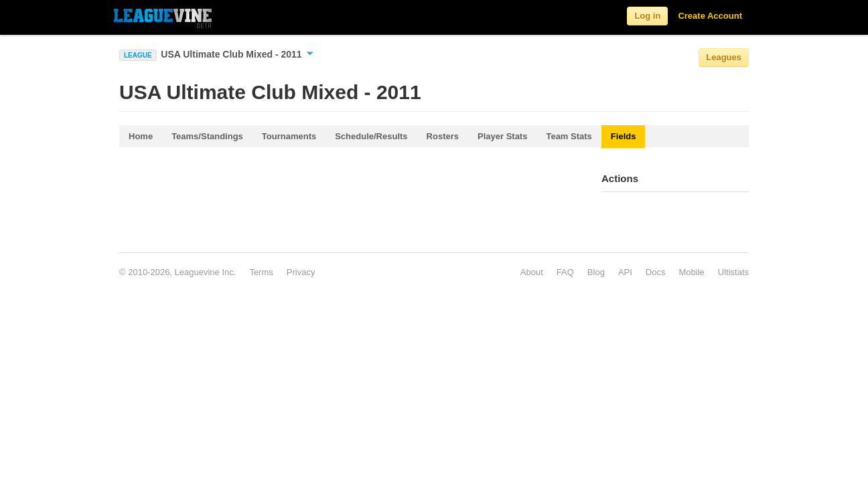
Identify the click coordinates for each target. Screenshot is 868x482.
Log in (647, 16)
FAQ (565, 272)
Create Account (710, 16)
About (532, 272)
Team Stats (569, 136)
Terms (261, 272)
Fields (624, 136)
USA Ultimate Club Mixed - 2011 (237, 54)
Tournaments (289, 136)
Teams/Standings (207, 136)
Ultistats (733, 272)
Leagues (724, 57)
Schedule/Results (371, 136)
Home (141, 136)
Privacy (301, 272)
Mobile (691, 272)
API (625, 272)
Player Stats (502, 136)
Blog (596, 272)
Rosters (443, 136)
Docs (656, 272)
